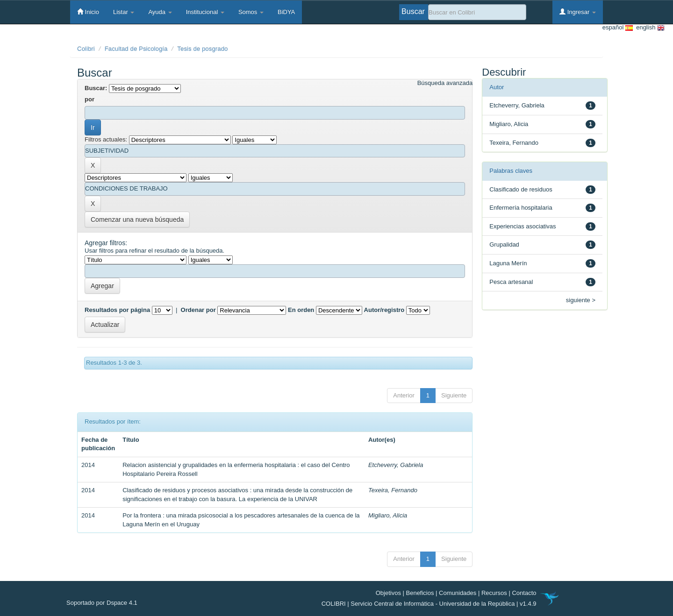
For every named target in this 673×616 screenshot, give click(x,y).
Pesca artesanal (511, 282)
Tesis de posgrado (202, 49)
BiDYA (286, 12)
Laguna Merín (508, 263)
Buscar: (96, 88)
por (89, 99)
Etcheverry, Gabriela (396, 465)
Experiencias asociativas (523, 226)
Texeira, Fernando (393, 490)
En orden (301, 310)
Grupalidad (504, 244)
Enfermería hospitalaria (521, 208)
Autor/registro (384, 310)
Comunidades (458, 593)
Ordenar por (198, 310)
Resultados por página (117, 310)
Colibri (86, 49)
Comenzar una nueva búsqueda (137, 219)
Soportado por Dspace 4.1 (102, 603)
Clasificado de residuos (521, 189)
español (618, 28)
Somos (251, 12)
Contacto (524, 593)
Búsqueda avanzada (445, 83)
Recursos (494, 593)
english (649, 28)
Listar (124, 12)
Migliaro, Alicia (388, 515)
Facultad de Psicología (136, 49)
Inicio (88, 12)
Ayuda (160, 12)
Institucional (205, 12)
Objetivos (388, 593)
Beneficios (420, 593)
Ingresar (578, 12)
